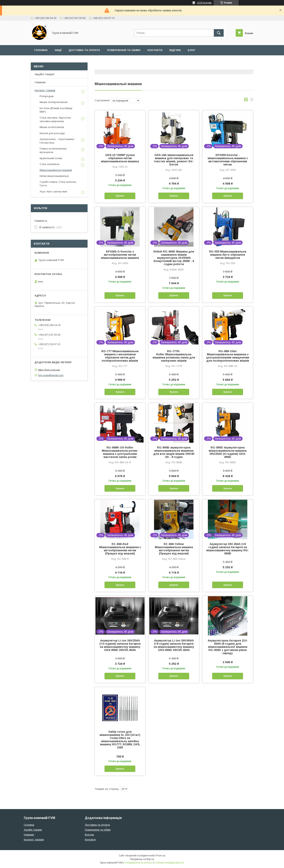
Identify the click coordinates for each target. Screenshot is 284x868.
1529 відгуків (204, 3)
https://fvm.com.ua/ (49, 370)
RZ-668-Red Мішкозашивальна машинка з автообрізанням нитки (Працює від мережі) (120, 549)
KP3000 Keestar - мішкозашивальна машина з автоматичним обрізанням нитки (228, 160)
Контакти (155, 50)
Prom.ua (161, 856)
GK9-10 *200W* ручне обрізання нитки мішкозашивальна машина (120, 158)
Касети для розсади (52, 133)
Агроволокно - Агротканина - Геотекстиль (58, 141)
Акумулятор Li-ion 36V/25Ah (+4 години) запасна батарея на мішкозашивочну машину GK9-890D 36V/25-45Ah (120, 645)
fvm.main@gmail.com (51, 375)
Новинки (40, 82)
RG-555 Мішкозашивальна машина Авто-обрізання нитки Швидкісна (228, 255)
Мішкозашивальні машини (56, 170)
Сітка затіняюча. (50, 164)
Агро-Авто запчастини (53, 192)
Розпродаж (47, 96)
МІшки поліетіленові (52, 127)
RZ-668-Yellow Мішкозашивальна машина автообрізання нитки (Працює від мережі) (174, 549)
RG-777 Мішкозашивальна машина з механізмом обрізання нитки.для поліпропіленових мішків (120, 356)
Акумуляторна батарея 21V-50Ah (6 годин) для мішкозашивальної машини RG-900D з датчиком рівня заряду (228, 647)
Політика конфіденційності (169, 863)
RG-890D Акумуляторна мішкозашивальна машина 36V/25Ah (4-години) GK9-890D (228, 452)
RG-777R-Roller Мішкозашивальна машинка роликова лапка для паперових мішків (174, 356)
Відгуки (175, 50)
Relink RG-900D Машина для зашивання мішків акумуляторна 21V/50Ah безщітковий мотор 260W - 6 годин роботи (174, 258)
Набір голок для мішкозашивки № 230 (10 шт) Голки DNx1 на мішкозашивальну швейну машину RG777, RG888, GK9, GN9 (120, 740)
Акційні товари (33, 830)
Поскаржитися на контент (138, 863)
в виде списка (251, 100)
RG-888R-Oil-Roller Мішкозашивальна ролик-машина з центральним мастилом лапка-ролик (120, 452)
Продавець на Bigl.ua (142, 859)
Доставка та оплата (84, 50)
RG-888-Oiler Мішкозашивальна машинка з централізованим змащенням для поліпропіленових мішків (228, 356)
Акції (58, 50)
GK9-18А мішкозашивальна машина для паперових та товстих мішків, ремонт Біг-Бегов (174, 160)
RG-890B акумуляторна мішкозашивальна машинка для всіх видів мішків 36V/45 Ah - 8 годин (174, 452)
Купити (120, 196)
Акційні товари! (45, 74)
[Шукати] (219, 33)
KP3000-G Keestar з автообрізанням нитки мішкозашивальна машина (120, 255)
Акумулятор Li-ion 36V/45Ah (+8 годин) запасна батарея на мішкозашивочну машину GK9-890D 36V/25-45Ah (174, 645)
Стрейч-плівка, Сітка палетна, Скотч (58, 184)
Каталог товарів (45, 90)
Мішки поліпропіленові (54, 102)
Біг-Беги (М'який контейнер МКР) (56, 110)
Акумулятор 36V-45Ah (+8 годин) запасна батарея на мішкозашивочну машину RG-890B (228, 549)
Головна (41, 50)
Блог (192, 50)
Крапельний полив (51, 158)
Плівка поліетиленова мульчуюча (53, 150)
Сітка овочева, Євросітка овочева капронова (55, 119)
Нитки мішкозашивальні (54, 176)
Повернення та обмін (124, 50)
